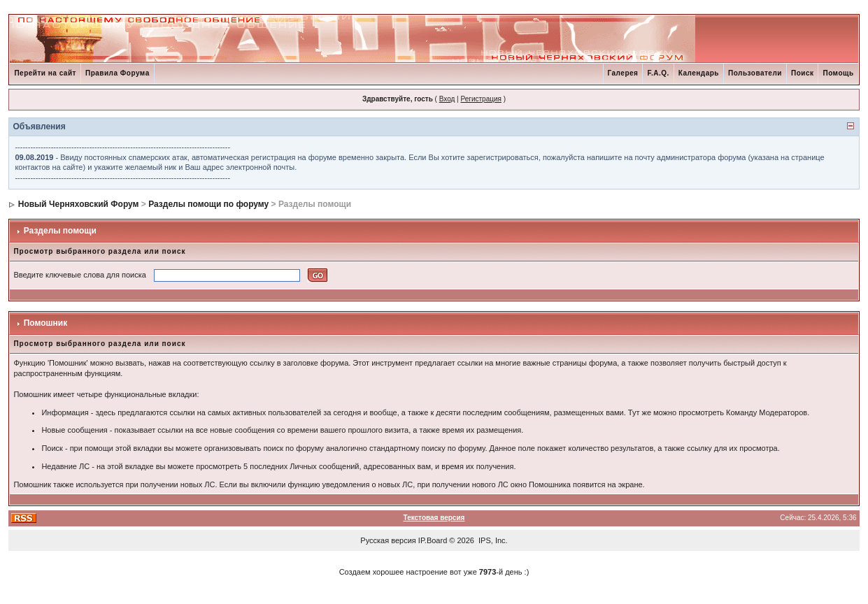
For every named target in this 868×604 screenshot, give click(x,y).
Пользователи (755, 73)
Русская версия (388, 540)
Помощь (838, 73)
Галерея (623, 73)
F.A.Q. (658, 73)
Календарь (699, 73)
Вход (447, 99)
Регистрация (481, 99)
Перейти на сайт (45, 73)
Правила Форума (118, 73)
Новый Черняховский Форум (79, 204)
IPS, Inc (492, 540)
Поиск (803, 73)
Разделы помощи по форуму (208, 204)
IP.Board (433, 540)
